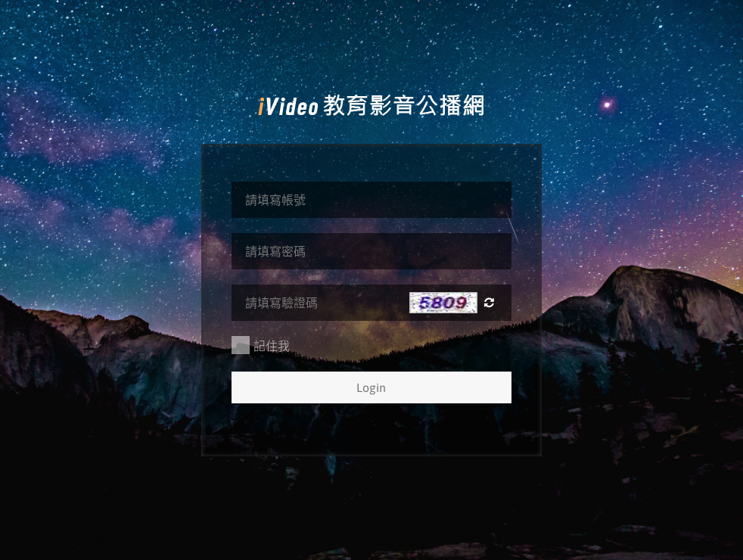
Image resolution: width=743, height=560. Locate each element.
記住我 (261, 345)
